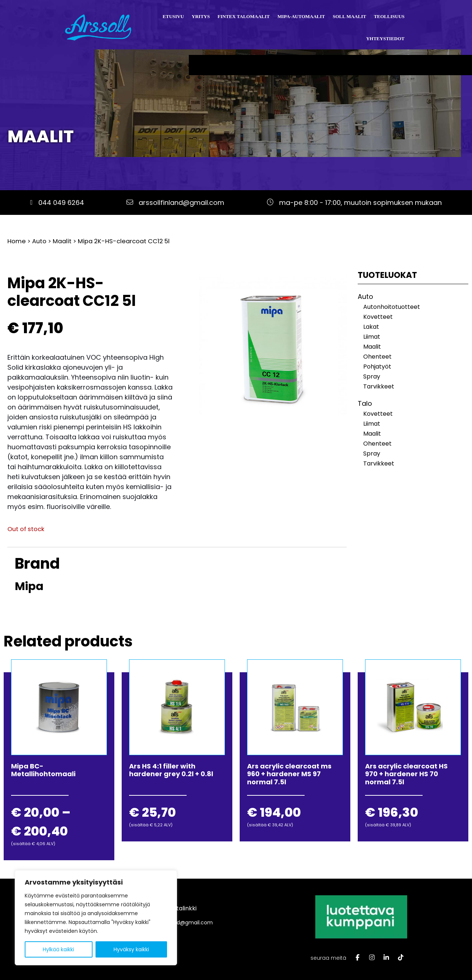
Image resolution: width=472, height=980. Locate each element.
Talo (365, 403)
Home (17, 241)
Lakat (371, 327)
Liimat (372, 337)
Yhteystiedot (385, 39)
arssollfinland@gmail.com (181, 203)
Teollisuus (389, 16)
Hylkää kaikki (58, 949)
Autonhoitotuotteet (392, 307)
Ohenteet (377, 357)
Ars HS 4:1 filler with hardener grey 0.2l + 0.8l (171, 770)
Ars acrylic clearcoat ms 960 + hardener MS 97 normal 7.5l (289, 774)
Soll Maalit (349, 16)
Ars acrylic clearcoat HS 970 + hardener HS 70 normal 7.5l (406, 774)
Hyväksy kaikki (131, 949)
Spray (372, 376)
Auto (39, 241)
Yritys (201, 16)
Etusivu (173, 16)
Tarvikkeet (379, 386)
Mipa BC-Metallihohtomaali (43, 770)
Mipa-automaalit (301, 16)
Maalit (41, 136)
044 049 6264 (61, 203)
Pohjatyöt (377, 367)
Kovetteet (378, 317)
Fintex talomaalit (244, 16)
